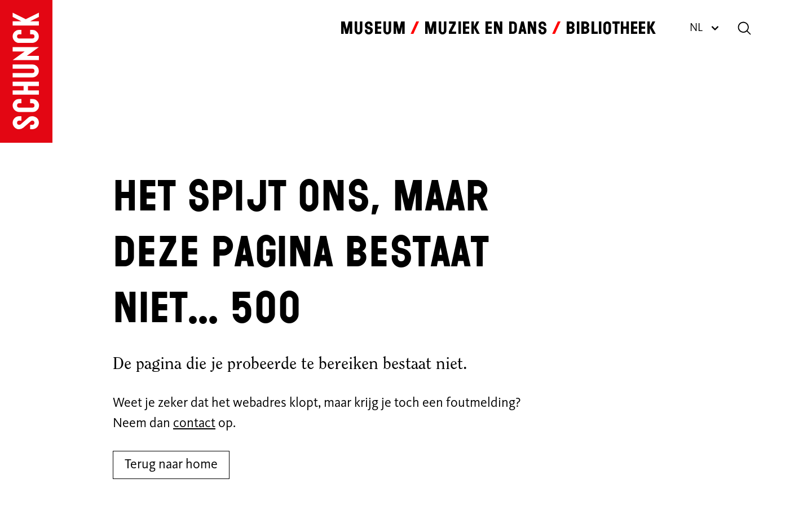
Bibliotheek (611, 28)
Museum (373, 28)
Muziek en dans (486, 28)
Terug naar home (171, 465)
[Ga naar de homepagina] (26, 71)
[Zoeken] (744, 28)
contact (194, 424)
